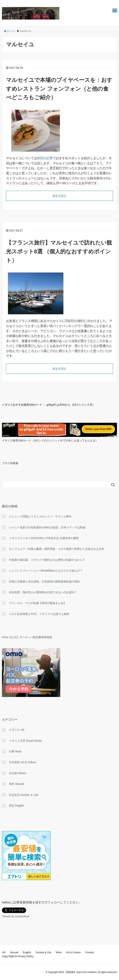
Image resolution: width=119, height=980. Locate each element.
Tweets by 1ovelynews (16, 916)
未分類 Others (17, 773)
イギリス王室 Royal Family (25, 741)
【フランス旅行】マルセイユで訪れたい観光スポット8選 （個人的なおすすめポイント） (59, 251)
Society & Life (44, 952)
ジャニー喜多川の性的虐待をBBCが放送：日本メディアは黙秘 (47, 527)
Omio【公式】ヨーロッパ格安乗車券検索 (27, 637)
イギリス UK (17, 730)
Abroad (14, 952)
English (27, 952)
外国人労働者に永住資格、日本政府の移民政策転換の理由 (44, 582)
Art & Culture (73, 952)
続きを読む (59, 196)
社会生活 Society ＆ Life (24, 795)
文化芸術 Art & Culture (23, 762)
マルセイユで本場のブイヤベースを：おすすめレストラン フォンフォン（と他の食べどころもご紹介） (59, 89)
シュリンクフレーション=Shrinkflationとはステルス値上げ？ (46, 571)
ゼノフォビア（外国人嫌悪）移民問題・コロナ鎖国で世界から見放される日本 (57, 549)
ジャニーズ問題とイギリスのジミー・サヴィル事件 (40, 516)
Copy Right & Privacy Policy (18, 956)
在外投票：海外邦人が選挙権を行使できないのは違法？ (43, 592)
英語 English (17, 806)
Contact (90, 952)
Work (59, 952)
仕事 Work (15, 751)
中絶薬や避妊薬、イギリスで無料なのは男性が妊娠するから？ (47, 560)
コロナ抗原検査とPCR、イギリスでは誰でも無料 (39, 614)
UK (4, 952)
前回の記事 (45, 158)
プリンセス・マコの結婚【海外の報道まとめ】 (38, 603)
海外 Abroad (16, 784)
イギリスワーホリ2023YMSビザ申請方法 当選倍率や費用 (44, 538)
